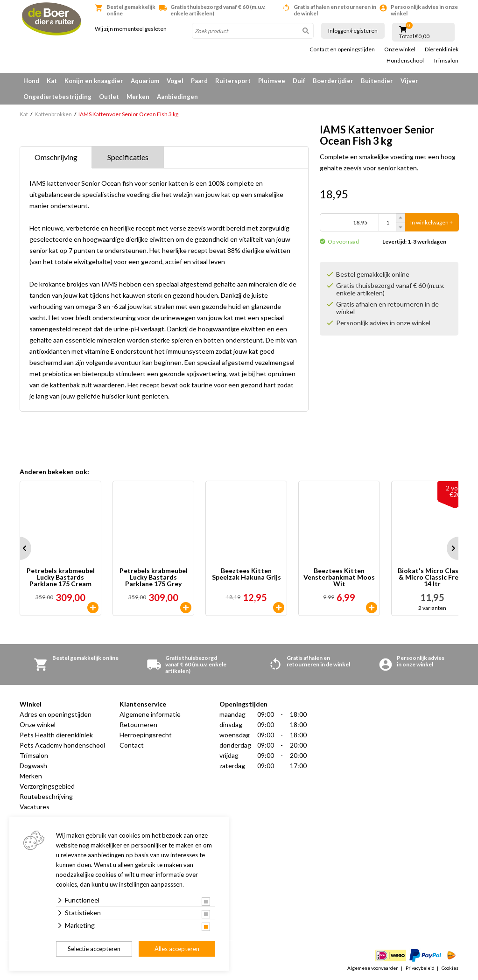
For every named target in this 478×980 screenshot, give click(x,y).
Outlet (109, 97)
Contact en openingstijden (342, 49)
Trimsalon (446, 61)
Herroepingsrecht (146, 735)
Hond (31, 81)
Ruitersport (233, 81)
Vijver (409, 81)
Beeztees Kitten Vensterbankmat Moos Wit (339, 577)
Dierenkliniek (442, 49)
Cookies (450, 968)
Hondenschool (405, 61)
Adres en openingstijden (56, 714)
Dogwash (33, 766)
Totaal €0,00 (414, 36)
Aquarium (145, 81)
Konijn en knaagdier (94, 81)
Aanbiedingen (177, 97)
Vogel (175, 81)
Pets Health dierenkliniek (56, 735)
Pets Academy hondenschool (62, 745)
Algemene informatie (150, 714)
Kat (52, 81)
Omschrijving (56, 157)
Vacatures (35, 807)
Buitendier (377, 81)
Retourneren (138, 724)
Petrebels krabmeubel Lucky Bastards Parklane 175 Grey (154, 577)
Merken (138, 97)
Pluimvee (272, 81)
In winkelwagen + (432, 222)
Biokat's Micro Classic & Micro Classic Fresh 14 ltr (432, 577)
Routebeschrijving (46, 796)
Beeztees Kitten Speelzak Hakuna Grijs (246, 574)
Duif (299, 81)
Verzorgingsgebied (47, 786)
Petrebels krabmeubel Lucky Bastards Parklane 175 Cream (61, 577)
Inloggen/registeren (353, 31)
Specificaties (128, 157)
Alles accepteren (177, 949)
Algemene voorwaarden (373, 968)
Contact (132, 745)
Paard (199, 81)
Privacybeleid (420, 968)
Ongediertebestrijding (57, 97)
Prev (20, 548)
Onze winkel (400, 49)
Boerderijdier (333, 81)
